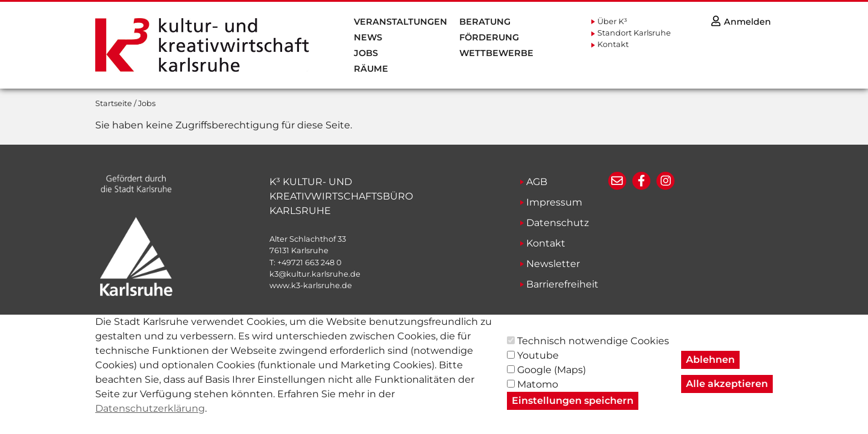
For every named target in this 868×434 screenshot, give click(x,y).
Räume (371, 69)
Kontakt (613, 44)
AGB (537, 182)
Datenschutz (558, 223)
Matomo (538, 394)
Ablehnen (710, 369)
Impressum (554, 202)
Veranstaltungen (401, 22)
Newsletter (553, 264)
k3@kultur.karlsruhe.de (315, 274)
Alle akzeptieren (727, 393)
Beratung (485, 22)
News (368, 37)
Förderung (489, 37)
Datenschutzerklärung (150, 418)
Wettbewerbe (496, 53)
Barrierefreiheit (562, 284)
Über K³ (612, 21)
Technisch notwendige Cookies (593, 351)
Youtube (538, 365)
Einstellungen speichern (573, 410)
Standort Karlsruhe (634, 33)
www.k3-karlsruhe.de (311, 285)
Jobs (366, 53)
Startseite (114, 103)
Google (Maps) (552, 379)
